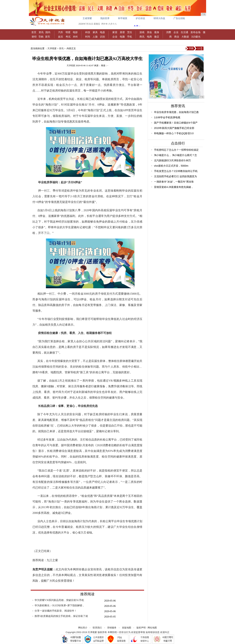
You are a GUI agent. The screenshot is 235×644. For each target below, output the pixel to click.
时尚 (88, 37)
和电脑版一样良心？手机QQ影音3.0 (174, 133)
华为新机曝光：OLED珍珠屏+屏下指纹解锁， (60, 605)
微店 (157, 37)
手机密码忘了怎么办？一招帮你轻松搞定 (176, 150)
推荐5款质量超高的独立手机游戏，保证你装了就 (61, 616)
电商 (149, 37)
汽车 (61, 32)
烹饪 (130, 32)
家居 (115, 32)
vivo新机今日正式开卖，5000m (171, 166)
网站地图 (152, 628)
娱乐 (61, 37)
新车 (48, 37)
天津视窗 (52, 48)
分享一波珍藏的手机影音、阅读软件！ (56, 611)
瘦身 (157, 32)
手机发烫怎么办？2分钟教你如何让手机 (176, 171)
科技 (88, 32)
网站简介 (83, 628)
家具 (95, 32)
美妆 (149, 32)
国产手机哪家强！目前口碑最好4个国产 (176, 123)
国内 (48, 32)
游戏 (142, 32)
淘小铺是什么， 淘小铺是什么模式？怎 (175, 155)
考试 (68, 37)
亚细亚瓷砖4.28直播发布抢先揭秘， (174, 187)
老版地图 (127, 628)
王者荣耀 (87, 18)
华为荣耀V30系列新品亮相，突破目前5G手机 (59, 600)
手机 (130, 37)
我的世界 (105, 18)
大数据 (185, 37)
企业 (115, 37)
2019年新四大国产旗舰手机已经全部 (174, 128)
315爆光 (196, 37)
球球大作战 (159, 18)
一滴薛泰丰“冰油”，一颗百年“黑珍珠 (174, 182)
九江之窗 (52, 560)
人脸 (95, 37)
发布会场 (195, 32)
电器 (102, 32)
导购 (41, 37)
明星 (68, 32)
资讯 (41, 32)
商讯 (142, 37)
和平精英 (123, 18)
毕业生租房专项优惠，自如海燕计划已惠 (176, 112)
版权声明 (141, 628)
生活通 (184, 32)
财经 (34, 37)
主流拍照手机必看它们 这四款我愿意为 (175, 176)
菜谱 (122, 32)
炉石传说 (140, 18)
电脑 (122, 37)
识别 (102, 37)
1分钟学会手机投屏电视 (167, 117)
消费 (169, 32)
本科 (75, 37)
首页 (34, 32)
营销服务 (112, 628)
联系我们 (97, 628)
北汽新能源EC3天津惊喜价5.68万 (172, 160)
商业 (177, 37)
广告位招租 (179, 18)
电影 (75, 32)
